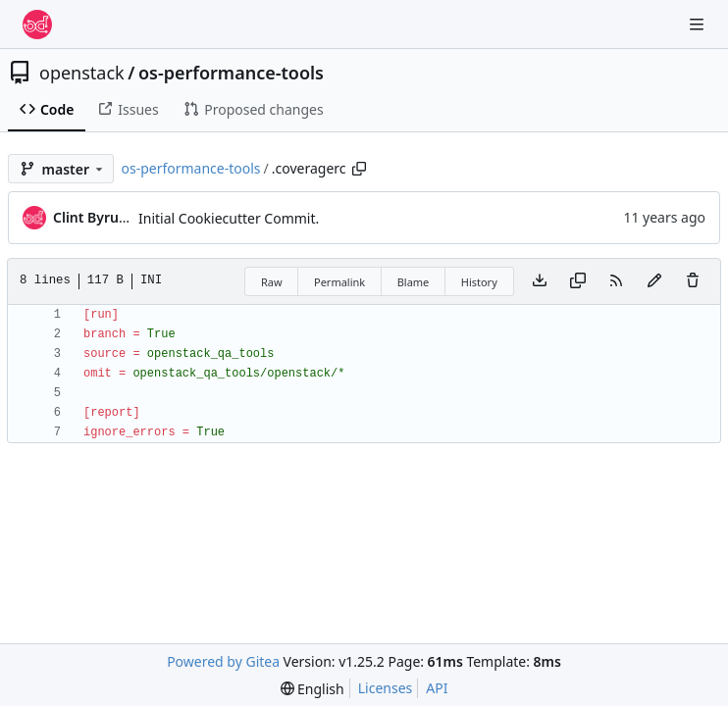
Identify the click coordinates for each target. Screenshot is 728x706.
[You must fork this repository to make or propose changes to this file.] (654, 281)
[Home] (37, 25)
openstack (82, 73)
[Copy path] (359, 169)
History (479, 282)
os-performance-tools (231, 73)
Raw (272, 282)
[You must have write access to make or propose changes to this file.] (693, 281)
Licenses (386, 688)
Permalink (339, 282)
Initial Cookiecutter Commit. (229, 218)
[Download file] (540, 281)
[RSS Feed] (616, 281)
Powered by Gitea (223, 661)
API (437, 688)
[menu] (312, 689)
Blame (414, 282)
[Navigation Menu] (699, 24)
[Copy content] (578, 281)
